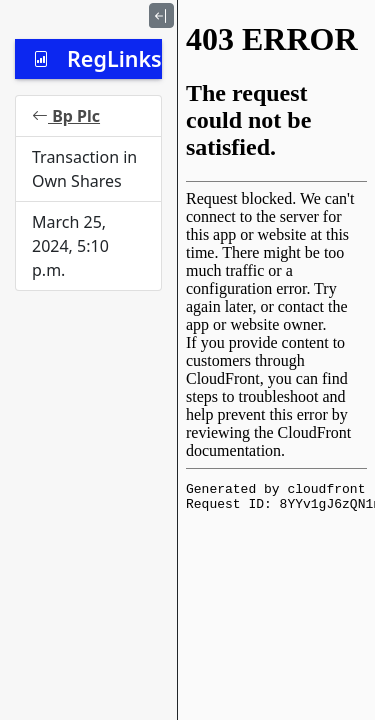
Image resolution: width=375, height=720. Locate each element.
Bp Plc (66, 116)
